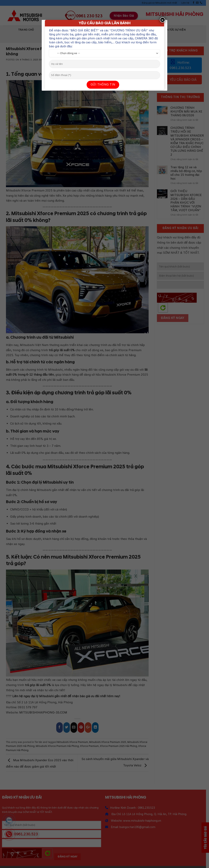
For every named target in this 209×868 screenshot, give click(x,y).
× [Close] (163, 20)
